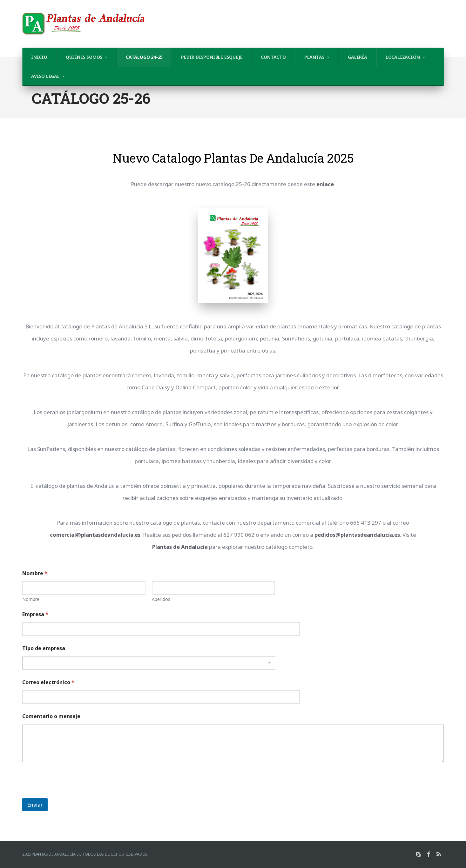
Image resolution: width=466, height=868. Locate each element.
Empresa (35, 614)
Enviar (35, 805)
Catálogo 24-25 (144, 57)
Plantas (314, 57)
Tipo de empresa (44, 648)
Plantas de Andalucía (180, 547)
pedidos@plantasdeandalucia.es (358, 535)
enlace (325, 184)
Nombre (31, 599)
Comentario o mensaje (51, 716)
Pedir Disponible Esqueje (212, 57)
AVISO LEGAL (45, 76)
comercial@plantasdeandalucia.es (95, 535)
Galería (358, 57)
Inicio (39, 57)
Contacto (273, 57)
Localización (403, 57)
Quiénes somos (84, 57)
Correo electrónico (48, 682)
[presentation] (71, 794)
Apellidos (161, 599)
